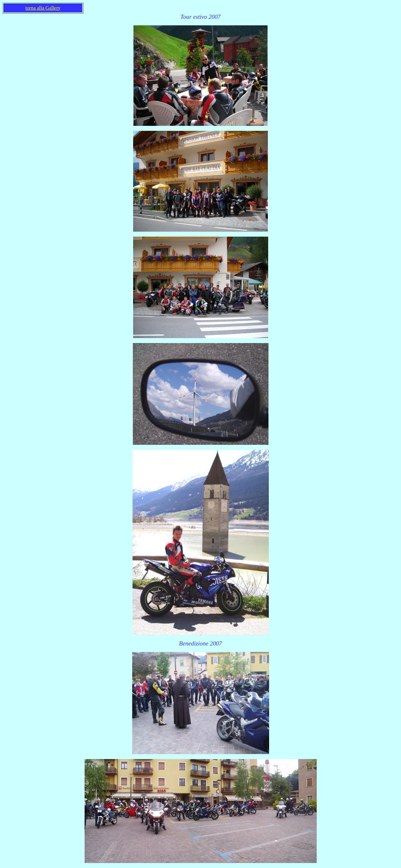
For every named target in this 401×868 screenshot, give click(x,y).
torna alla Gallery (43, 8)
